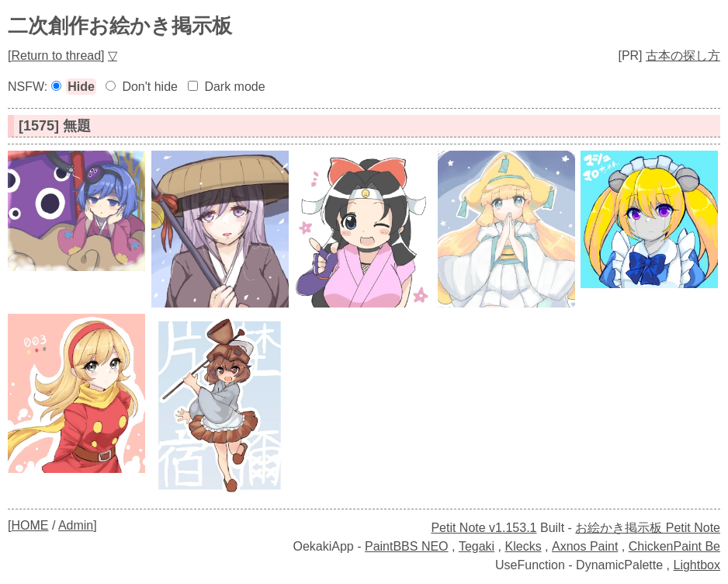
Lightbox (697, 565)
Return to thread (56, 56)
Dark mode (234, 87)
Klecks (523, 546)
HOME (29, 525)
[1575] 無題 (55, 126)
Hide (81, 87)
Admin (76, 525)
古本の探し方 (683, 56)
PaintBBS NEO (407, 546)
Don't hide (150, 87)
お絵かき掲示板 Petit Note (648, 528)
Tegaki (477, 546)
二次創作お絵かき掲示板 (120, 26)
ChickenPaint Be (674, 546)
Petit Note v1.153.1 (484, 528)
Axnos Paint (585, 546)
